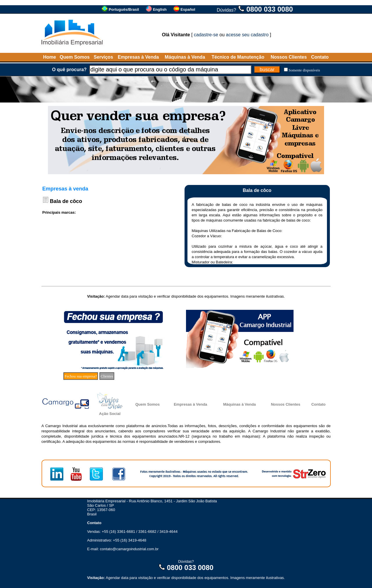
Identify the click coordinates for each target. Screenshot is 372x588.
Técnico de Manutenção (238, 57)
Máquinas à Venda (185, 57)
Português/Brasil (124, 9)
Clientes (107, 376)
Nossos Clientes (289, 57)
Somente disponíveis (304, 70)
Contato (320, 57)
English (160, 9)
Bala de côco (66, 201)
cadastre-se (206, 35)
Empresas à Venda (138, 57)
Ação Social (110, 414)
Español (188, 9)
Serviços (103, 57)
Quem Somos (75, 57)
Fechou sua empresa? (81, 376)
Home (49, 57)
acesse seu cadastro (247, 35)
